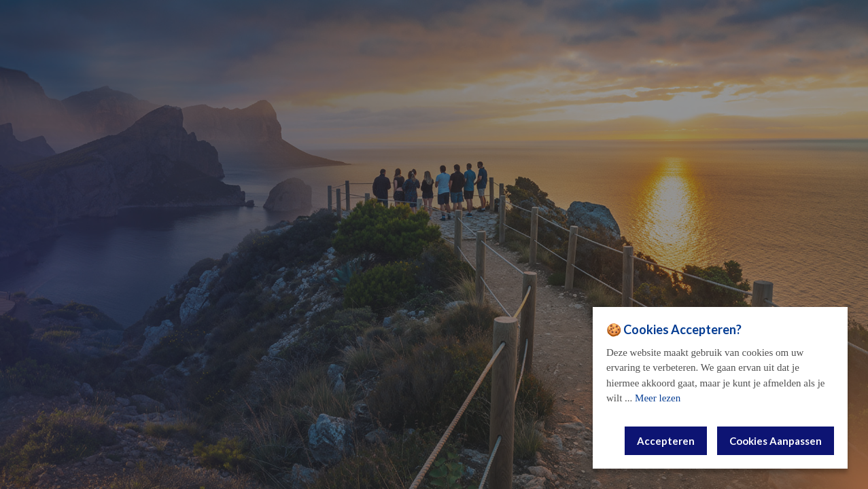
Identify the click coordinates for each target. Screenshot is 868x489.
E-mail (434, 252)
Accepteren (666, 441)
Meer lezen (658, 398)
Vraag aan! (434, 341)
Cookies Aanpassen (776, 441)
